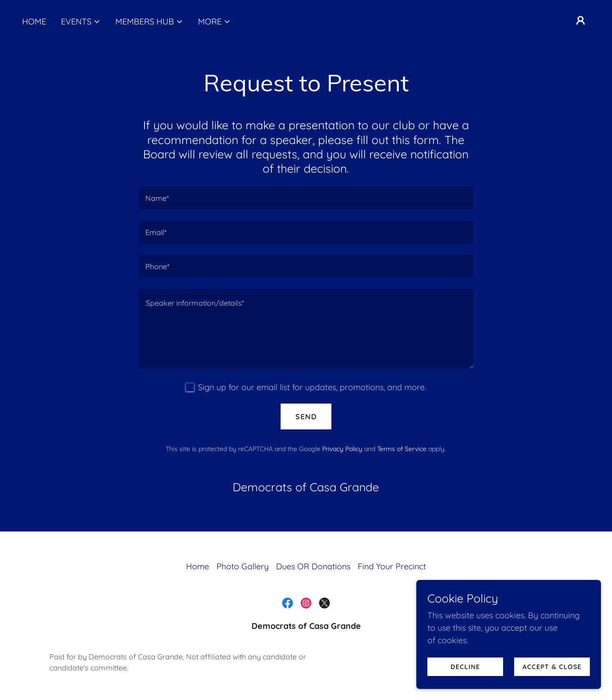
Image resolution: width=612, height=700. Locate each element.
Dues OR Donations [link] (313, 566)
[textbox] (306, 198)
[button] (81, 22)
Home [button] (198, 566)
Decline (465, 686)
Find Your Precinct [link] (392, 566)
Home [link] (34, 21)
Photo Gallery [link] (243, 566)
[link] (288, 603)
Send (306, 416)
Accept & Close (552, 686)
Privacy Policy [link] (342, 449)
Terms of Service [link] (402, 449)
